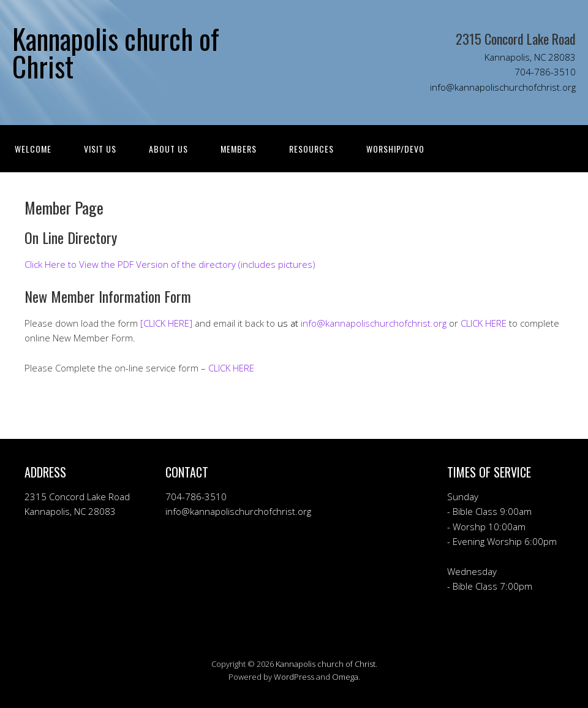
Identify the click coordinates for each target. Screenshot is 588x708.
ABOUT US (168, 149)
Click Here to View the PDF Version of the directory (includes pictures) (170, 264)
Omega (345, 677)
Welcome (33, 149)
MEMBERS (239, 149)
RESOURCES (311, 149)
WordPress (294, 677)
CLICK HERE (484, 323)
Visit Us (100, 149)
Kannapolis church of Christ (326, 664)
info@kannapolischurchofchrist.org (374, 323)
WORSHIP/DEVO (395, 149)
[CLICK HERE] (166, 323)
